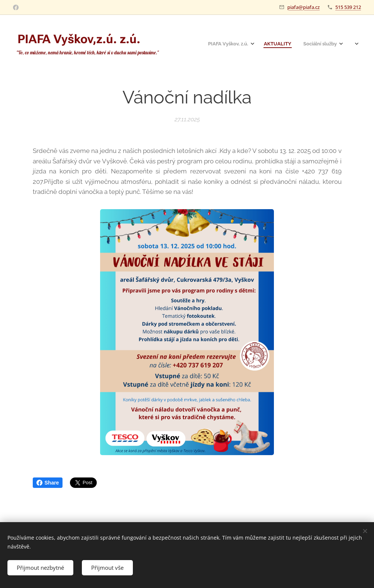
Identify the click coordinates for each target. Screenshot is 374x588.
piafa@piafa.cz (303, 7)
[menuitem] (290, 45)
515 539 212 (348, 7)
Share (48, 483)
